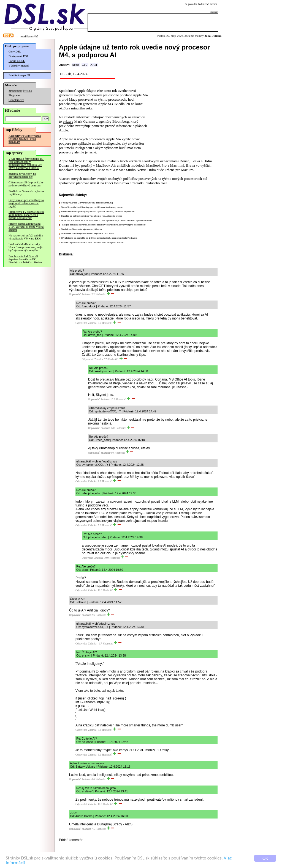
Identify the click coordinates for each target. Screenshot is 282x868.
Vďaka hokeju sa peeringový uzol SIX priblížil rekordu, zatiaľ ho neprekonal (98, 212)
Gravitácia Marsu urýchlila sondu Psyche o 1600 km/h (87, 234)
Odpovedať (75, 294)
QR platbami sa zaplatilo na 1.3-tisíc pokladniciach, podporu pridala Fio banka (99, 238)
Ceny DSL (15, 52)
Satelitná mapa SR (19, 75)
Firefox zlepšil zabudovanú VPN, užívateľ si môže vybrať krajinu (26, 227)
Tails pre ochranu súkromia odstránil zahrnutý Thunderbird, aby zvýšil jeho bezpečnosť (103, 225)
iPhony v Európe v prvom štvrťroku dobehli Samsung (87, 203)
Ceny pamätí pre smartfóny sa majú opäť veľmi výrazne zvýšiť (26, 203)
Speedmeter (15, 91)
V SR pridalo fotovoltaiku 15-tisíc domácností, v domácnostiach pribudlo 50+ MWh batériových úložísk (26, 163)
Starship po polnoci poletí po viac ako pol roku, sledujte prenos (92, 216)
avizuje (68, 121)
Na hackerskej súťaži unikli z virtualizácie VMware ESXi (26, 237)
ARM (94, 65)
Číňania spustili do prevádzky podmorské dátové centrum (26, 184)
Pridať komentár (71, 840)
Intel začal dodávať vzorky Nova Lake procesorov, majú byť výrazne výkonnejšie (25, 247)
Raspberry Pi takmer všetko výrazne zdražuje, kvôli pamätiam (25, 139)
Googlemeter (16, 100)
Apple (75, 65)
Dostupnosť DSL (19, 56)
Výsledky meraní (19, 66)
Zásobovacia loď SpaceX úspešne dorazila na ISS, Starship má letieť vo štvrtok (25, 259)
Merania (27, 91)
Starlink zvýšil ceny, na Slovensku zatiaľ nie (22, 175)
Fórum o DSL (17, 61)
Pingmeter (15, 95)
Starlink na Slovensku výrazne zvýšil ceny (26, 193)
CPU (85, 65)
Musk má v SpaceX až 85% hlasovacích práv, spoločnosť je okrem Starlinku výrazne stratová (107, 220)
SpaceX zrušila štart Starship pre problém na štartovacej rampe (92, 207)
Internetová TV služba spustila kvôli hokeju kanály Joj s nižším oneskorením (26, 215)
